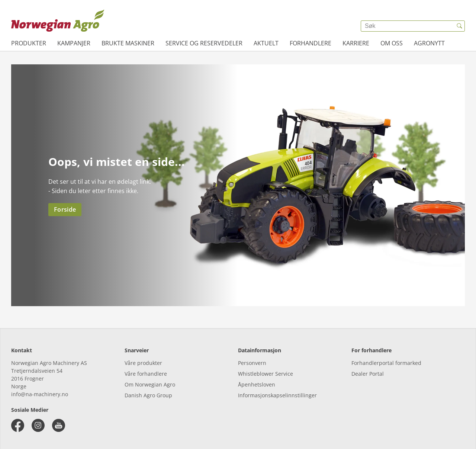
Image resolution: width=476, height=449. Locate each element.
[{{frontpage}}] (58, 20)
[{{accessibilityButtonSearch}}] (459, 26)
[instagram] (38, 425)
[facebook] (18, 425)
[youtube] (59, 425)
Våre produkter (143, 363)
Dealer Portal (368, 374)
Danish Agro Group (148, 395)
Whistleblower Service (266, 374)
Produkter (29, 43)
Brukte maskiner (128, 43)
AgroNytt (429, 43)
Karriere (356, 43)
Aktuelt (266, 43)
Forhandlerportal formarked (386, 363)
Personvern (252, 363)
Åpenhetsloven (257, 384)
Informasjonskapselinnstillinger (277, 395)
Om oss (392, 43)
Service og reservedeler (204, 43)
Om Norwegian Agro (150, 384)
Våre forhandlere (146, 374)
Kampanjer (74, 43)
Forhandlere (311, 43)
